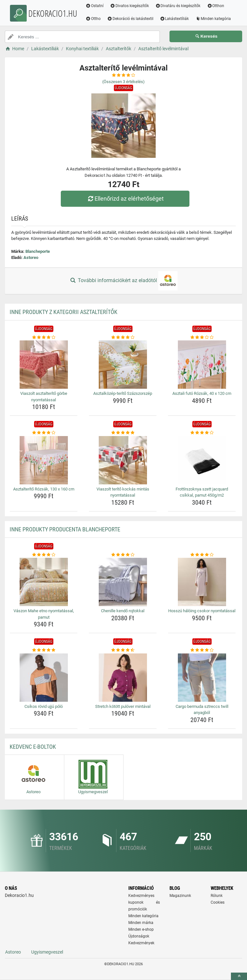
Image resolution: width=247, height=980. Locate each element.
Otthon (215, 6)
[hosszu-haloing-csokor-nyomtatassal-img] (202, 582)
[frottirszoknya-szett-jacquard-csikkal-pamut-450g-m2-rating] (202, 433)
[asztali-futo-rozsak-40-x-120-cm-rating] (202, 338)
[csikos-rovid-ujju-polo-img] (44, 678)
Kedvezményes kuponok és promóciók (144, 902)
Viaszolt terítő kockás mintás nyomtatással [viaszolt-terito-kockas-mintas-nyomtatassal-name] (123, 492)
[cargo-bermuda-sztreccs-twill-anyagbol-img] (202, 678)
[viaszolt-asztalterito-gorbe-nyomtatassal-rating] (44, 338)
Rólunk (217, 896)
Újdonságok (139, 936)
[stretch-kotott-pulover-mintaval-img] (123, 678)
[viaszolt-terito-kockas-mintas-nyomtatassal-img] (123, 460)
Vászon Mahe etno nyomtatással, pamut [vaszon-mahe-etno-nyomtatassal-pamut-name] (44, 614)
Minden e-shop (141, 929)
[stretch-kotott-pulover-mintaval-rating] (123, 650)
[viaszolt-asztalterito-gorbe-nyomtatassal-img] (44, 365)
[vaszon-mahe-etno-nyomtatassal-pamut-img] (44, 582)
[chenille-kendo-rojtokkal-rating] (123, 555)
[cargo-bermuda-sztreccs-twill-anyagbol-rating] (202, 650)
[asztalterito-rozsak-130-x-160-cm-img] (44, 460)
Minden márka (141, 923)
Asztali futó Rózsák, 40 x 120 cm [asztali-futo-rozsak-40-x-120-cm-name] (202, 393)
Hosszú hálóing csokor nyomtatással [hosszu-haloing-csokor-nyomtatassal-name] (202, 611)
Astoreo (31, 257)
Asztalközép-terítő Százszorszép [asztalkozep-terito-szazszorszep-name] (123, 393)
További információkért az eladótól (123, 281)
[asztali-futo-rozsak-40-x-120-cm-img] (202, 365)
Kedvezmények (141, 943)
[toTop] (239, 976)
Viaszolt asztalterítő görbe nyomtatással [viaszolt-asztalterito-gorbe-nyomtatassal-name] (44, 397)
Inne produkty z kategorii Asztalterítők (64, 312)
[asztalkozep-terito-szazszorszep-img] (123, 365)
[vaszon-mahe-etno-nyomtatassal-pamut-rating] (44, 555)
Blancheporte (38, 251)
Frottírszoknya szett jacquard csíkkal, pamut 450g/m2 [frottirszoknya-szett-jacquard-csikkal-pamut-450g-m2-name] (202, 492)
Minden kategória (213, 19)
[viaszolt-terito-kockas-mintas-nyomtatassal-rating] (123, 433)
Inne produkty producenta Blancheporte (65, 529)
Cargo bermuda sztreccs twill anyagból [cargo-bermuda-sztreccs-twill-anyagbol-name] (202, 710)
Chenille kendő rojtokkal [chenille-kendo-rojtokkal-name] (123, 611)
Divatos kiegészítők (129, 6)
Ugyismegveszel (47, 952)
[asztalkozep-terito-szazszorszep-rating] (123, 338)
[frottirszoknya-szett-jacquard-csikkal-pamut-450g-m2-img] (202, 460)
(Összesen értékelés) (123, 82)
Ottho (93, 19)
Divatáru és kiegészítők (178, 6)
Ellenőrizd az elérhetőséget (125, 199)
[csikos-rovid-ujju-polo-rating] (44, 650)
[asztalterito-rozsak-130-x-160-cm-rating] (44, 433)
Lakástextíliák (174, 19)
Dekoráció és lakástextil (130, 19)
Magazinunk (180, 896)
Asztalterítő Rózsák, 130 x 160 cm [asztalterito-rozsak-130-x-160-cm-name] (44, 489)
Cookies (218, 902)
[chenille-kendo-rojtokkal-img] (123, 582)
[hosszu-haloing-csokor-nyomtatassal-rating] (202, 555)
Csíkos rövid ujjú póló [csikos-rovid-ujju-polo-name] (44, 706)
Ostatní (95, 6)
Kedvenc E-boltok (33, 747)
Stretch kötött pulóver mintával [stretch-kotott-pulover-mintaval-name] (123, 706)
